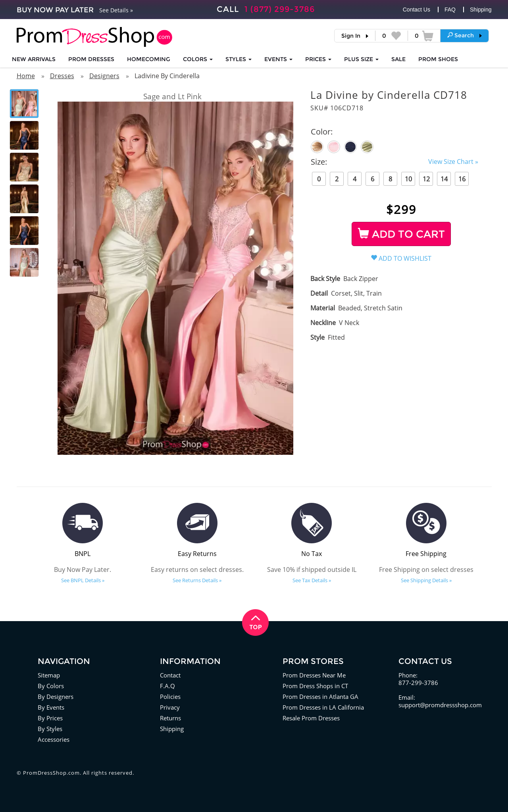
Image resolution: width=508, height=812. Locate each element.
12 (426, 179)
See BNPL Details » (83, 580)
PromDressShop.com (51, 773)
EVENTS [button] (278, 59)
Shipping (481, 10)
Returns (170, 718)
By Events (51, 707)
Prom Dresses (91, 59)
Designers (104, 76)
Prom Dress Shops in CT (315, 686)
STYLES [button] (239, 59)
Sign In (351, 36)
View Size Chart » (453, 162)
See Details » (116, 10)
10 (408, 179)
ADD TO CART (401, 234)
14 (444, 179)
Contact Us (417, 10)
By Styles (50, 729)
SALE (398, 59)
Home (26, 76)
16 (462, 179)
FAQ (450, 10)
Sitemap (49, 675)
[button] (465, 35)
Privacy (170, 707)
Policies (170, 697)
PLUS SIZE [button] (361, 59)
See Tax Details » (312, 580)
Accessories (54, 739)
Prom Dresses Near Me (314, 675)
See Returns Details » (197, 580)
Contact (170, 675)
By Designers (56, 697)
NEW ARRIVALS (34, 59)
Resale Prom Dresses (311, 718)
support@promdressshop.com (440, 705)
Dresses (62, 76)
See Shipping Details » (426, 580)
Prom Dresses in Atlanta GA (320, 697)
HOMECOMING (149, 59)
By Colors (51, 686)
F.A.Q (167, 686)
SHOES (438, 59)
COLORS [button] (198, 59)
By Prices (50, 718)
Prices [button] (318, 59)
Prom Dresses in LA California (323, 707)
